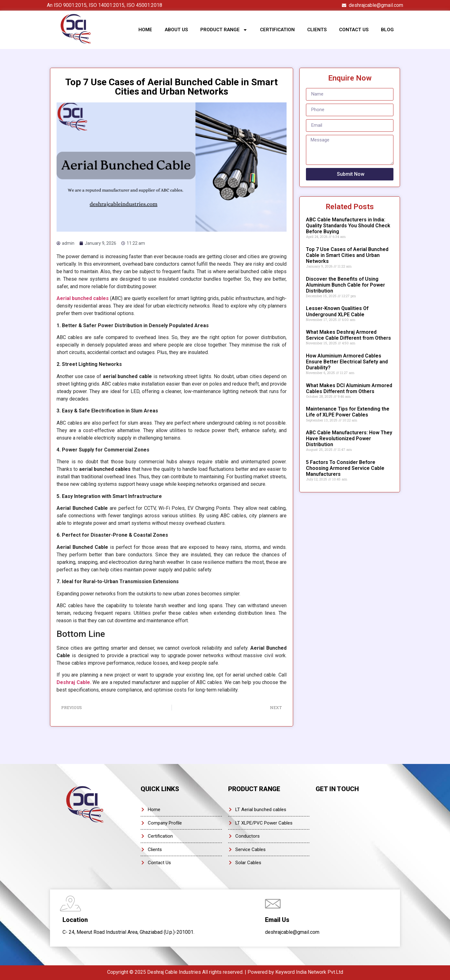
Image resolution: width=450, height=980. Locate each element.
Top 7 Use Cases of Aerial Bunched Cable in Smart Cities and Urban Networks (347, 255)
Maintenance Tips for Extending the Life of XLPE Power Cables (348, 412)
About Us (176, 30)
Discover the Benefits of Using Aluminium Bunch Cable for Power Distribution (345, 285)
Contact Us (354, 30)
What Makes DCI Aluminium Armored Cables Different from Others (349, 388)
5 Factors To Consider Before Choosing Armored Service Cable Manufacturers (345, 468)
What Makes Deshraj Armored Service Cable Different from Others (348, 335)
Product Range (224, 30)
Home (145, 30)
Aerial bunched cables (83, 298)
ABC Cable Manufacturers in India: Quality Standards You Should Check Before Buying (348, 226)
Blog (387, 30)
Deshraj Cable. (74, 682)
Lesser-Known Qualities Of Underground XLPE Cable (337, 311)
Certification (277, 30)
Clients (317, 30)
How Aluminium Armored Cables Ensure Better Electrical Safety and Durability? (347, 362)
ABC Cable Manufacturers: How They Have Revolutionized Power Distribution (349, 438)
